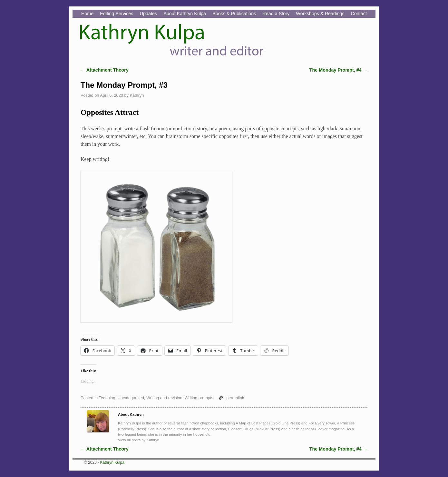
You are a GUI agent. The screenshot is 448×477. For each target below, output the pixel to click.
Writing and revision (164, 398)
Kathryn (137, 95)
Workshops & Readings (320, 14)
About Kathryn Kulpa (185, 14)
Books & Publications (234, 14)
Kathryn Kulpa (112, 462)
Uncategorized (131, 398)
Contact (359, 14)
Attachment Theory (105, 70)
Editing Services (117, 14)
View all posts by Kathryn (139, 440)
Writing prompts (199, 398)
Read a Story (276, 14)
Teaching (107, 398)
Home (87, 14)
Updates (149, 14)
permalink (235, 398)
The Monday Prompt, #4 (338, 70)
